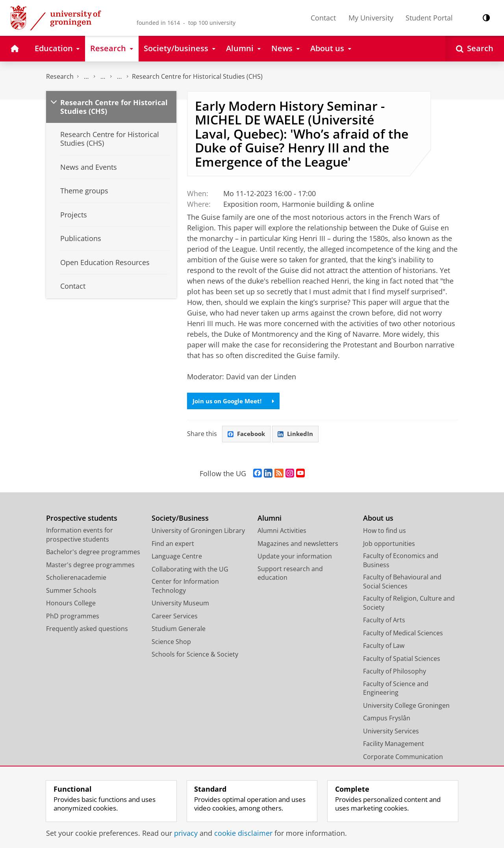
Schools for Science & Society (195, 656)
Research (60, 76)
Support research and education (290, 574)
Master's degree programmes (90, 566)
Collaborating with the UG (190, 570)
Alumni (270, 519)
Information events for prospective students (80, 536)
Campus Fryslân (387, 720)
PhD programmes (73, 617)
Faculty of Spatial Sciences (402, 660)
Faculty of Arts (384, 622)
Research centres (119, 77)
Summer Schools (71, 592)
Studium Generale (179, 630)
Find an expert (173, 545)
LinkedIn (298, 435)
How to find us (384, 532)
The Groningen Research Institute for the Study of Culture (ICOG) (86, 77)
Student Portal (429, 18)
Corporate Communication (403, 758)
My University (371, 18)
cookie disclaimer (243, 833)
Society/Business (180, 519)
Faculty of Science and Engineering (396, 689)
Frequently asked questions (87, 630)
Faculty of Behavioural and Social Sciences (402, 583)
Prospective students (82, 519)
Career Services (175, 617)
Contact (323, 18)
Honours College (71, 605)
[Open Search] (475, 49)
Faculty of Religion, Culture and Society (409, 604)
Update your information (295, 558)
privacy (186, 833)
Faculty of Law (384, 647)
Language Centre (177, 558)
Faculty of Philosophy (395, 673)
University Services (391, 732)
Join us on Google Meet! (236, 401)
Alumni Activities (282, 532)
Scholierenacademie (76, 579)
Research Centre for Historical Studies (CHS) (197, 76)
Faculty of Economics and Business (401, 562)
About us (378, 519)
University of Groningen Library (198, 532)
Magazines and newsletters (298, 545)
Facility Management (394, 745)
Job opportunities (389, 545)
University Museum (180, 605)
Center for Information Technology (185, 587)
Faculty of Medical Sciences (403, 634)
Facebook (247, 435)
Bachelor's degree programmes (93, 553)
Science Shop (171, 643)
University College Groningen (406, 707)
